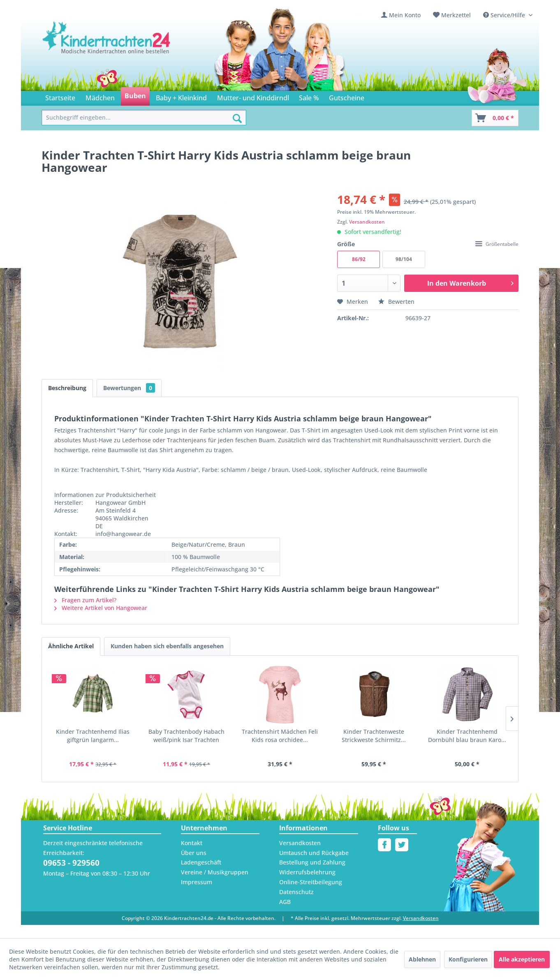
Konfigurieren (468, 959)
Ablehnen (422, 959)
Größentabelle (497, 244)
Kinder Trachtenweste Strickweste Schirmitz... (374, 736)
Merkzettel (456, 15)
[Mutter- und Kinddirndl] (253, 96)
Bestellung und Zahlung (312, 862)
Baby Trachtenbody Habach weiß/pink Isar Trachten (186, 736)
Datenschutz (296, 892)
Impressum (197, 882)
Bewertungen (129, 388)
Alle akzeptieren (522, 959)
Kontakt (192, 843)
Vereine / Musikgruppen (215, 872)
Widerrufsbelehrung (307, 872)
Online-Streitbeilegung (311, 882)
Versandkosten (367, 222)
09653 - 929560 (71, 863)
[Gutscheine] (347, 96)
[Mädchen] (100, 96)
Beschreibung (67, 388)
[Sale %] (309, 96)
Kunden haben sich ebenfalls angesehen (167, 646)
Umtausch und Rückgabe (314, 853)
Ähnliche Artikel (71, 646)
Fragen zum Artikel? (85, 600)
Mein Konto (405, 15)
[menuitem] (401, 15)
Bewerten (396, 302)
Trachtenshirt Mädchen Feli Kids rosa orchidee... (280, 736)
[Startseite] (60, 96)
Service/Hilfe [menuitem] (505, 15)
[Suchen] (237, 118)
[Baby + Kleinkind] (181, 96)
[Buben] (135, 96)
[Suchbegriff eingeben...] (144, 118)
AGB (285, 902)
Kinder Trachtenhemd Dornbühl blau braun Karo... (467, 736)
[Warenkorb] (495, 118)
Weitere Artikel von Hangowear (101, 608)
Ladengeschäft (201, 862)
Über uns (194, 853)
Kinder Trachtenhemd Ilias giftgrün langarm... (93, 736)
